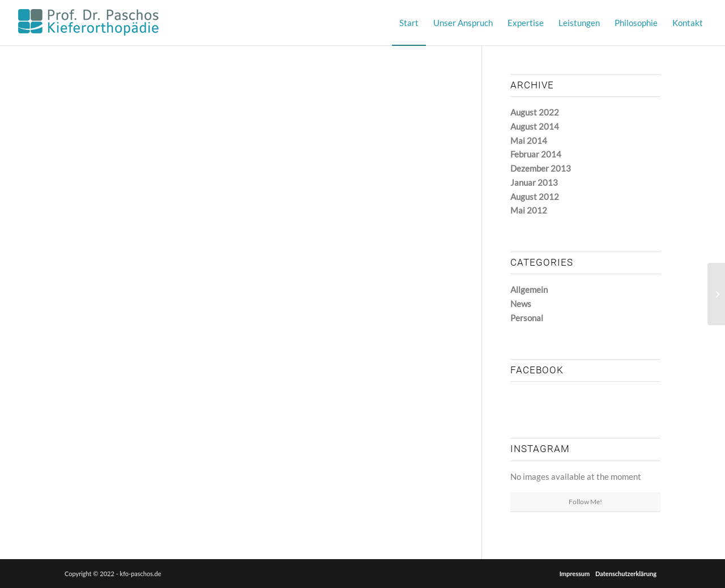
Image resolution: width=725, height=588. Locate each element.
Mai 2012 (529, 210)
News (521, 304)
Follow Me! (585, 502)
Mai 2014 (529, 140)
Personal (527, 318)
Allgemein (529, 289)
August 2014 (535, 126)
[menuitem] (409, 23)
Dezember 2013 (541, 168)
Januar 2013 (534, 182)
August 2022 (535, 112)
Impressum (575, 574)
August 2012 (535, 197)
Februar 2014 (536, 154)
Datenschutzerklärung (626, 574)
